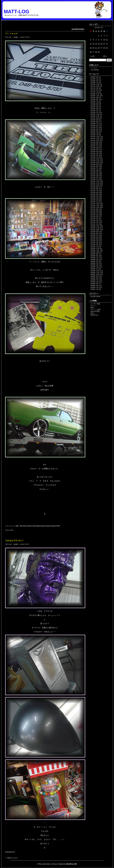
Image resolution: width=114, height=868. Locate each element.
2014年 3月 (95, 153)
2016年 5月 (95, 105)
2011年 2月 (95, 222)
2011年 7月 (95, 213)
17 (104, 44)
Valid (95, 311)
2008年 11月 (95, 273)
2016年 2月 (95, 111)
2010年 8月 (95, 233)
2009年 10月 (95, 252)
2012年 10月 (95, 185)
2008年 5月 (95, 284)
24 (104, 48)
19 (91, 48)
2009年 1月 (95, 269)
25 (107, 48)
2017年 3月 (95, 88)
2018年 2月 (95, 81)
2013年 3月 (95, 176)
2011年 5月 (95, 217)
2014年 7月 (95, 146)
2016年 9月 (95, 97)
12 (91, 44)
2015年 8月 (95, 122)
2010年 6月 (95, 237)
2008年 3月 (95, 287)
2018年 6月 (95, 77)
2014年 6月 (95, 148)
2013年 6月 (95, 170)
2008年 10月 (95, 274)
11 (107, 40)
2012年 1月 (95, 202)
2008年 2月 (95, 289)
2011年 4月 (95, 219)
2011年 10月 (95, 207)
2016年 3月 (95, 109)
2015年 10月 (95, 118)
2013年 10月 (95, 163)
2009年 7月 (95, 258)
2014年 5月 (95, 150)
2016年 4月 (95, 107)
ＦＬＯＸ (94, 68)
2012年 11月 (95, 183)
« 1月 (93, 56)
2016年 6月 (95, 103)
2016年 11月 (95, 96)
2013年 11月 (95, 161)
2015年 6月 (95, 125)
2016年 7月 (95, 101)
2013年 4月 (95, 174)
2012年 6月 (95, 192)
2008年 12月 (95, 271)
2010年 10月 (95, 230)
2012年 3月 (95, 198)
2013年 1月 (95, 179)
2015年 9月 (95, 120)
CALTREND (95, 70)
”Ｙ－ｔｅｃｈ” (12, 33)
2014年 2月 (95, 155)
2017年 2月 (95, 90)
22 (99, 48)
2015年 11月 (95, 116)
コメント (96, 309)
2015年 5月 (95, 127)
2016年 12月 (95, 94)
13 (93, 44)
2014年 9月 (95, 142)
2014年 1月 (95, 157)
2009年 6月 (95, 259)
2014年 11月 (95, 138)
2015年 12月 (95, 114)
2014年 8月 (95, 144)
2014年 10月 (95, 140)
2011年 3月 (95, 220)
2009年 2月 (95, 267)
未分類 (16, 37)
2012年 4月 (95, 196)
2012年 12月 (95, 181)
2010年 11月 (95, 228)
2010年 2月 (95, 245)
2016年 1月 (95, 112)
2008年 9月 (95, 276)
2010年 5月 (95, 239)
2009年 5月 (95, 261)
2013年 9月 (95, 165)
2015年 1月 (95, 135)
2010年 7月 (95, 235)
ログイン (94, 306)
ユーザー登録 (95, 304)
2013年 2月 (95, 178)
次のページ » (12, 858)
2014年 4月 (95, 151)
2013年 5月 (95, 172)
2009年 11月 (95, 250)
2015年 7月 (95, 124)
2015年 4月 (95, 129)
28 (96, 52)
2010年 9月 (95, 232)
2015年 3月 (95, 131)
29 (99, 52)
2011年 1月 (95, 224)
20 (93, 48)
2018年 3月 (95, 79)
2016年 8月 (95, 99)
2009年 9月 (95, 254)
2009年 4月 (95, 263)
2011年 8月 (95, 211)
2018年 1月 (95, 83)
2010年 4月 (95, 241)
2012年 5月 (95, 194)
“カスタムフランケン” (14, 540)
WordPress (94, 315)
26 (91, 52)
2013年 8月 (95, 166)
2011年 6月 (95, 215)
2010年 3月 (95, 243)
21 (96, 48)
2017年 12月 (95, 84)
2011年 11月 (95, 205)
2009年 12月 (95, 248)
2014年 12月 (95, 137)
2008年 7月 (95, 280)
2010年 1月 (95, 246)
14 (96, 44)
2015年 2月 (95, 133)
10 (104, 40)
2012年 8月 (95, 189)
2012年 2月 (95, 200)
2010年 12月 (95, 226)
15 (99, 44)
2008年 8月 (95, 278)
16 (101, 44)
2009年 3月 (95, 265)
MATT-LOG (17, 12)
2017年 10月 (95, 86)
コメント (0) (9, 530)
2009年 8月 (95, 256)
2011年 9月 (95, 209)
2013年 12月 (95, 159)
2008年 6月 (95, 282)
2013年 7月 (95, 168)
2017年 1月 (95, 92)
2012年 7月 (95, 191)
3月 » (105, 56)
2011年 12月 (95, 204)
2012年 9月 (95, 187)
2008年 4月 (95, 286)
